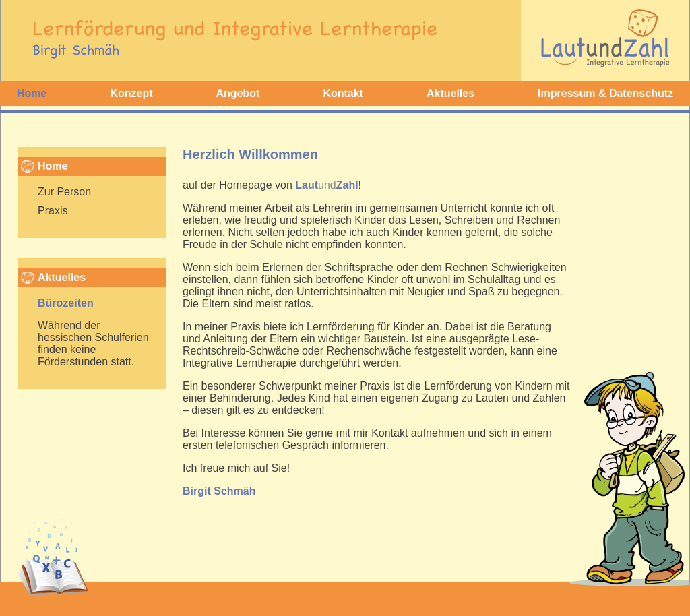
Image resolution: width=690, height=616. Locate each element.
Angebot (238, 93)
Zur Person (64, 192)
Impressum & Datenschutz (605, 93)
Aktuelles (450, 93)
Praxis (53, 211)
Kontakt (343, 93)
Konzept (131, 93)
